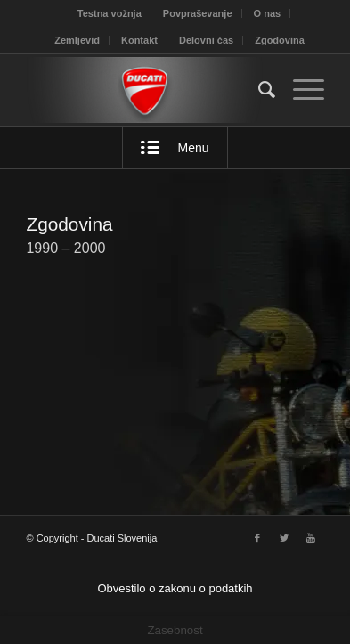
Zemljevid (77, 40)
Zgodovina (280, 40)
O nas (268, 13)
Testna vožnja (110, 13)
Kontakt (139, 40)
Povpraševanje (198, 13)
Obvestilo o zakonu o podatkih (175, 588)
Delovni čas (206, 40)
